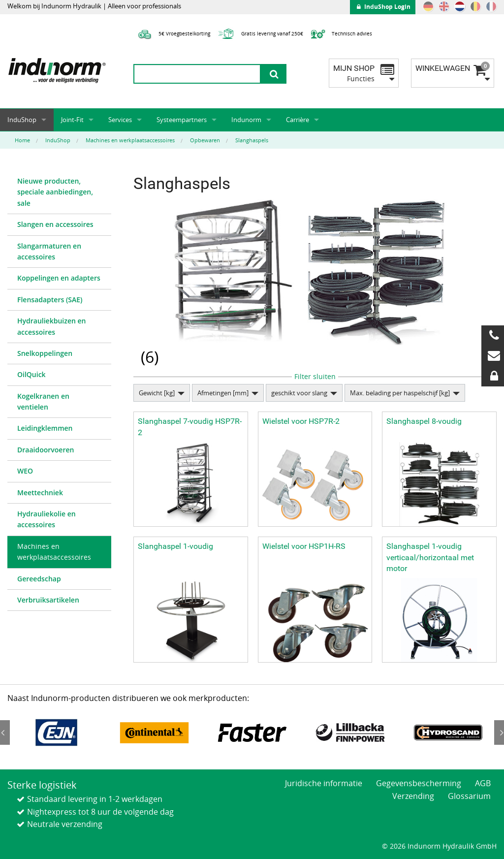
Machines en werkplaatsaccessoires (54, 552)
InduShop (22, 120)
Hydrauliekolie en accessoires (47, 519)
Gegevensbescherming (419, 783)
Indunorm (246, 120)
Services (120, 120)
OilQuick (31, 374)
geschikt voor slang (299, 393)
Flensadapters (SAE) (50, 300)
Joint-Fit (72, 120)
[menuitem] (59, 192)
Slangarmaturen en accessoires (49, 251)
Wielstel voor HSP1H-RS (304, 546)
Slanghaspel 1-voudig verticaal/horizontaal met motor (430, 557)
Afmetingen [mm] (223, 393)
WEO (25, 471)
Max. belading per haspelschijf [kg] (400, 393)
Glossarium (469, 796)
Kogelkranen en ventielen (43, 401)
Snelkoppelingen (45, 353)
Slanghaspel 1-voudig (175, 546)
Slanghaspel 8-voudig (424, 421)
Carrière (298, 120)
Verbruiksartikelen (48, 600)
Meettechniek (40, 493)
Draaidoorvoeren (46, 450)
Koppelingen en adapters (59, 278)
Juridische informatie (324, 783)
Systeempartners (182, 120)
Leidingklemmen (45, 428)
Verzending (413, 796)
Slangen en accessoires (55, 224)
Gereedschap (39, 579)
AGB (483, 783)
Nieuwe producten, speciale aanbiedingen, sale (55, 192)
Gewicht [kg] (157, 393)
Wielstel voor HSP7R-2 (301, 421)
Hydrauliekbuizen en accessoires (51, 326)
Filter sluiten (315, 376)
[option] (56, 733)
